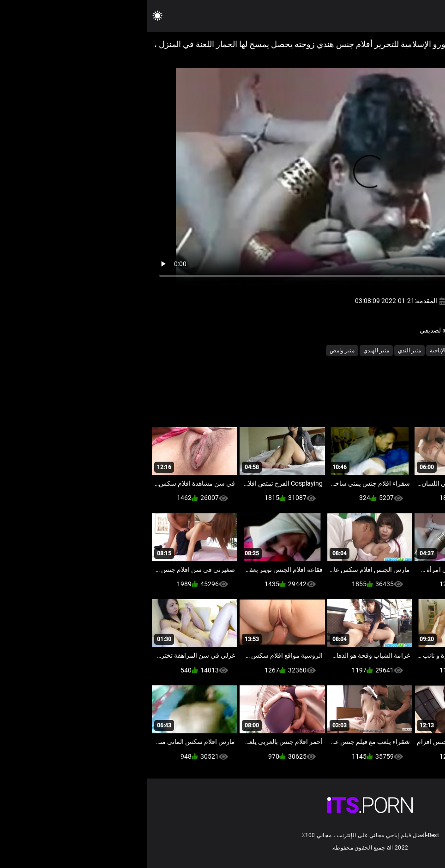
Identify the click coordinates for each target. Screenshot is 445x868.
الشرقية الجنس (378, 351)
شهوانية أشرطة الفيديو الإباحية (317, 351)
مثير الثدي (262, 351)
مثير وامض (195, 351)
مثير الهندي (229, 351)
